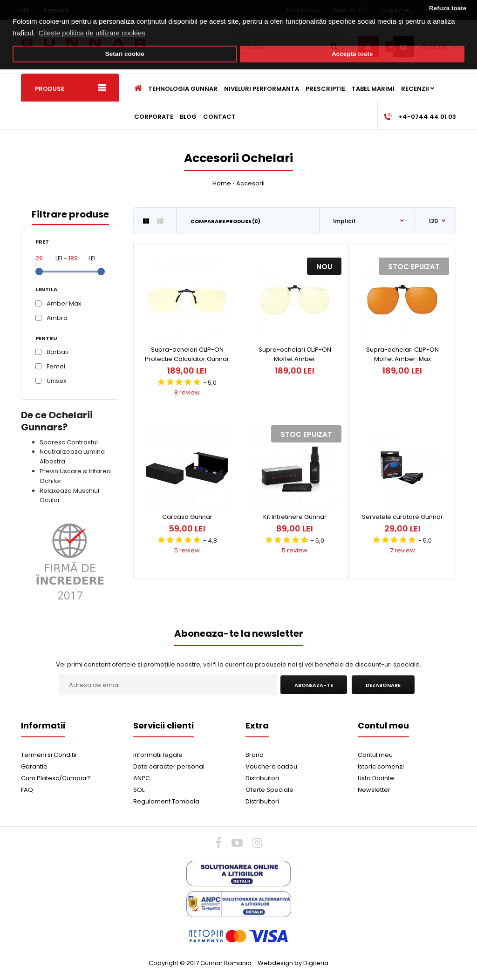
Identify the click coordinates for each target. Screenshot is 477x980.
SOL (139, 790)
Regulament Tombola (166, 801)
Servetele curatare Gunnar (402, 517)
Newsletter (374, 790)
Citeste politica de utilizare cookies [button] (92, 33)
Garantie (34, 766)
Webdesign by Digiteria (293, 963)
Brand (255, 755)
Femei (56, 366)
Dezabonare (383, 685)
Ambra (57, 318)
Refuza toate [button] (448, 8)
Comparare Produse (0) (225, 221)
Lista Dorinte (376, 778)
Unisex (56, 381)
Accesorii (250, 183)
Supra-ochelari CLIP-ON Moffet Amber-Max (402, 354)
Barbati (58, 352)
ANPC (142, 778)
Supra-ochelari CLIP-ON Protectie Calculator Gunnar (187, 354)
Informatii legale (158, 755)
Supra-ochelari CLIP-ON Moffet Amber (295, 354)
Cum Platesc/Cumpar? (56, 778)
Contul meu (375, 755)
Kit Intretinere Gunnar (295, 517)
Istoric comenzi (381, 766)
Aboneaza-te (314, 685)
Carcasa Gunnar (187, 517)
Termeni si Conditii (49, 755)
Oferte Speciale (269, 790)
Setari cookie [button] (125, 54)
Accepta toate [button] (352, 54)
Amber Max (64, 303)
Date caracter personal (169, 766)
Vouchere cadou (271, 766)
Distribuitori (262, 778)
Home (222, 183)
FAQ (27, 790)
